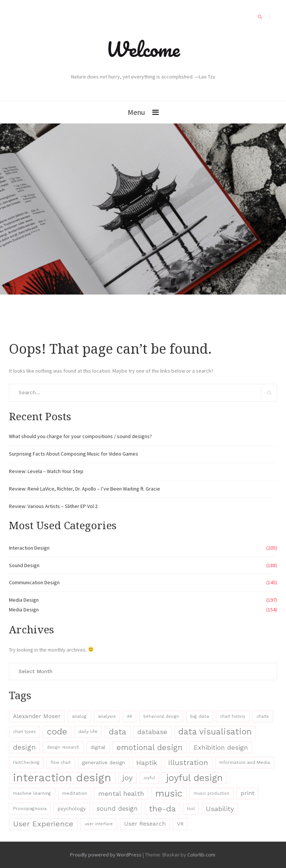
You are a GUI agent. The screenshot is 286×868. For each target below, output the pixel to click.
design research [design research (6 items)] (63, 747)
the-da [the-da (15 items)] (162, 809)
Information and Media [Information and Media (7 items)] (245, 762)
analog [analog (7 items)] (79, 716)
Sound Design (24, 565)
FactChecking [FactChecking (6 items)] (26, 763)
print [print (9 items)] (247, 793)
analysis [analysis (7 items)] (107, 716)
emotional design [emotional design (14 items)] (150, 747)
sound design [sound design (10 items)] (117, 808)
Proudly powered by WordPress (106, 855)
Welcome (143, 49)
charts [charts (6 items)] (263, 716)
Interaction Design (29, 548)
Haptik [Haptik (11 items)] (147, 763)
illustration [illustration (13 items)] (188, 762)
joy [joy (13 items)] (128, 778)
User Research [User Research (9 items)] (145, 824)
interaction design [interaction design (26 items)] (62, 778)
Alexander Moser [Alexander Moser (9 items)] (37, 716)
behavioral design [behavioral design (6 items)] (161, 716)
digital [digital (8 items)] (98, 747)
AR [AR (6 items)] (130, 716)
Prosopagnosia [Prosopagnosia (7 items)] (30, 808)
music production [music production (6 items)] (212, 793)
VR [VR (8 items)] (180, 824)
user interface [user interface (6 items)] (99, 824)
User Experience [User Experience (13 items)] (43, 824)
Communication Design (34, 582)
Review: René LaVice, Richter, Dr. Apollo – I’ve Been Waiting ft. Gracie (85, 489)
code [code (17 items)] (57, 732)
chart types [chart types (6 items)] (24, 732)
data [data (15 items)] (117, 732)
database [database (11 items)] (152, 732)
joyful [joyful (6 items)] (149, 778)
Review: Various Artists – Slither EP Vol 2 (53, 506)
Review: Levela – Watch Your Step (46, 471)
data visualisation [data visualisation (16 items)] (215, 732)
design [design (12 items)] (24, 747)
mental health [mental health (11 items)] (121, 793)
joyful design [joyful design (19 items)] (194, 778)
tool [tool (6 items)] (191, 809)
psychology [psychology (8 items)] (72, 808)
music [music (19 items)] (169, 793)
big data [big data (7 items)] (200, 716)
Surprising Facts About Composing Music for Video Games (74, 454)
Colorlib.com (201, 855)
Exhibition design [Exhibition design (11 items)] (221, 747)
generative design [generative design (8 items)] (104, 762)
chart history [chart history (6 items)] (233, 716)
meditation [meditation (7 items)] (75, 793)
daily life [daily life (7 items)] (88, 732)
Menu (136, 112)
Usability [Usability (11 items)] (220, 809)
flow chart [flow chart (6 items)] (61, 763)
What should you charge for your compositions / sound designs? (80, 436)
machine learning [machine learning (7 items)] (32, 793)
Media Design (24, 600)
